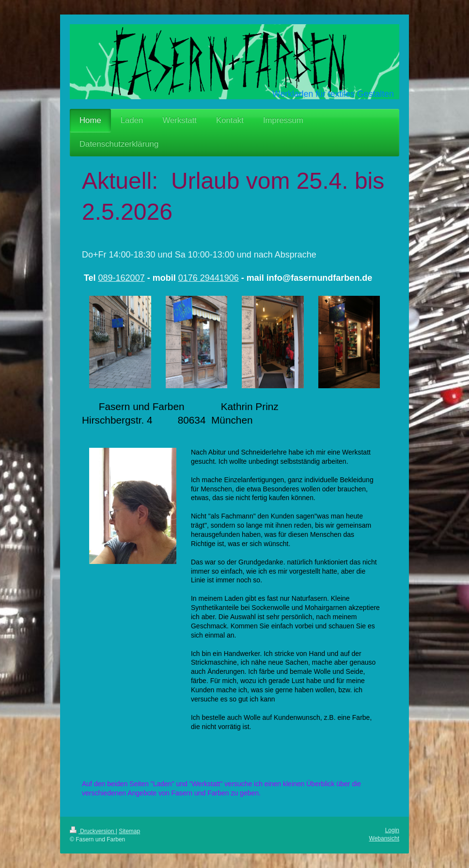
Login (392, 830)
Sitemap (129, 831)
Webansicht (384, 838)
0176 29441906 (209, 278)
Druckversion (93, 831)
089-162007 (122, 278)
